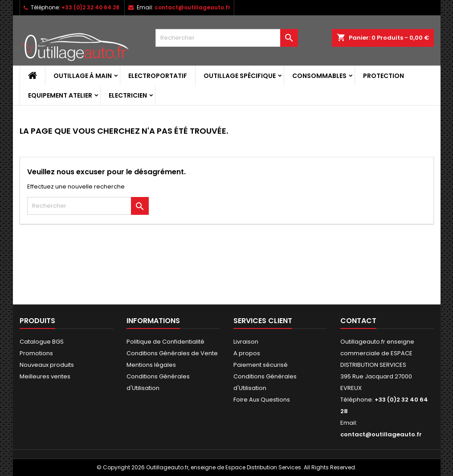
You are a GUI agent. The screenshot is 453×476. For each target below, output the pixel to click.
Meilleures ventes (45, 376)
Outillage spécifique (240, 76)
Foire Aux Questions (262, 400)
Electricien (128, 95)
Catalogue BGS (42, 342)
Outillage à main (83, 76)
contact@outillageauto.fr (192, 7)
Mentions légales (151, 365)
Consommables (319, 76)
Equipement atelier (60, 95)
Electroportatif (158, 76)
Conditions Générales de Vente (172, 353)
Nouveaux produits (47, 365)
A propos (247, 353)
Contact (358, 321)
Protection (384, 76)
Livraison (246, 342)
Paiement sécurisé (261, 365)
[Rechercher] (227, 38)
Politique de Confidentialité (165, 342)
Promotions (36, 353)
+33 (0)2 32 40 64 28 (90, 7)
